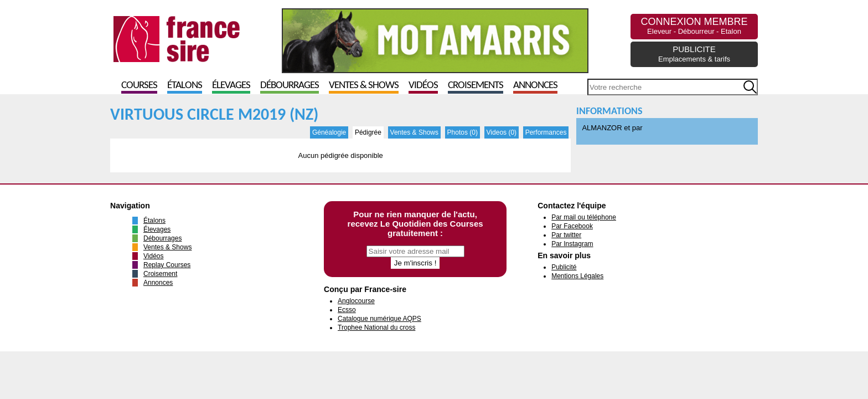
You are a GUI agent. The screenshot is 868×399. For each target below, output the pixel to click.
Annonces (535, 86)
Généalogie (329, 132)
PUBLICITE (694, 54)
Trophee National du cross (376, 328)
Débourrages (290, 86)
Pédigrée (368, 132)
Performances (546, 132)
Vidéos (423, 86)
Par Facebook (572, 226)
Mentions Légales (577, 276)
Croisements (476, 86)
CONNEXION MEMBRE (694, 26)
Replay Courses (167, 265)
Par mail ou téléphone (584, 217)
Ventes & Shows (364, 86)
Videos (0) (502, 132)
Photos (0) (463, 132)
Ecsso (347, 310)
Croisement (160, 274)
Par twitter (566, 235)
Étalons (185, 86)
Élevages (231, 86)
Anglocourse (356, 301)
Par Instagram (572, 244)
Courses (139, 86)
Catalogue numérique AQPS (379, 319)
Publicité (564, 267)
